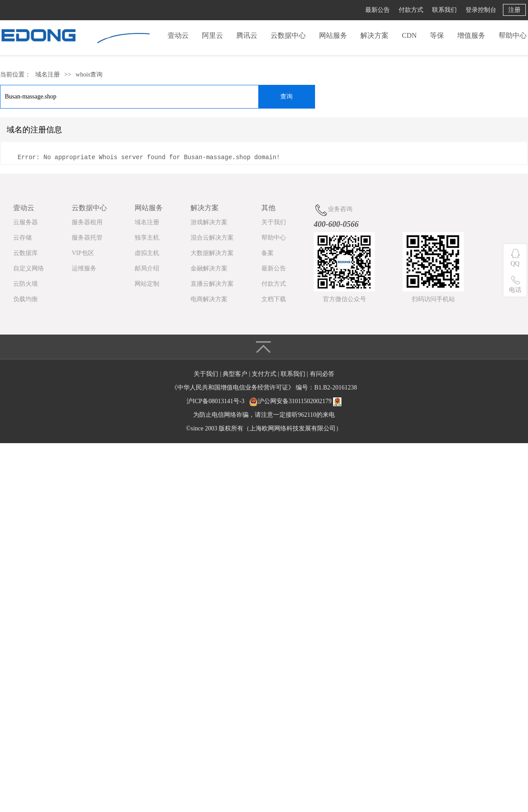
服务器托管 (87, 238)
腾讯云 (247, 35)
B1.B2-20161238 (335, 388)
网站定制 (147, 284)
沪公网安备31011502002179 (295, 401)
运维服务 (84, 268)
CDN (409, 35)
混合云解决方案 (212, 238)
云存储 (22, 238)
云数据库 (26, 253)
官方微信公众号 (345, 299)
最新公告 (378, 10)
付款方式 (411, 10)
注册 (514, 10)
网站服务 (333, 35)
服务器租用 (87, 222)
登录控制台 (481, 10)
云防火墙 (26, 284)
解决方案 (374, 35)
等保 (437, 35)
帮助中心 (513, 35)
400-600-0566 (336, 224)
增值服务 (471, 35)
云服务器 (26, 222)
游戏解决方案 (209, 222)
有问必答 (322, 374)
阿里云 (213, 35)
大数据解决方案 (212, 253)
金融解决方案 (209, 268)
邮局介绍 (147, 268)
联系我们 (444, 10)
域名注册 (48, 75)
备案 (268, 253)
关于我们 (274, 222)
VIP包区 (83, 253)
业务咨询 (333, 210)
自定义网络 (29, 268)
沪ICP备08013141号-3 (215, 401)
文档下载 (274, 299)
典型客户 (236, 374)
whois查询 (89, 75)
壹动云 (178, 35)
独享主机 (147, 238)
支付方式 (265, 374)
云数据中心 (288, 35)
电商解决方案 (209, 299)
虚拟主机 (147, 253)
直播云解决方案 (212, 284)
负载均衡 (26, 299)
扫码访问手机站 (433, 299)
